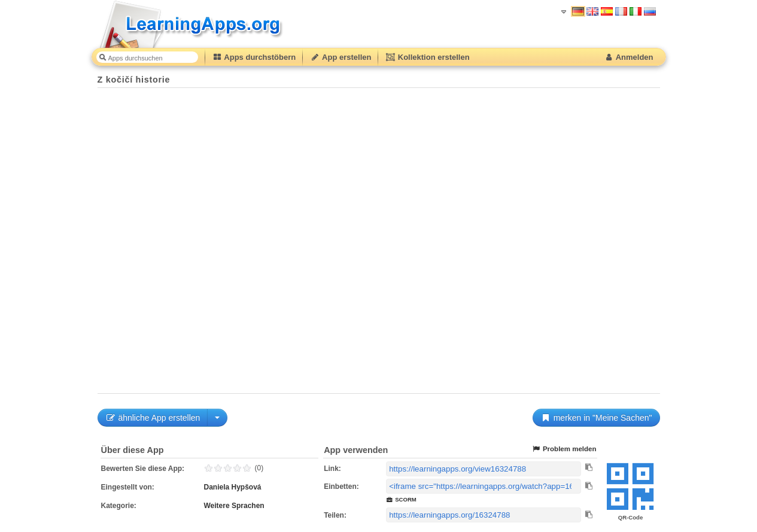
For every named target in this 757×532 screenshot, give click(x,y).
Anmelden (629, 57)
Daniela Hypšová (233, 487)
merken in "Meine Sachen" (596, 418)
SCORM (401, 499)
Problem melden (564, 449)
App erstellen (341, 57)
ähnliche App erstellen (153, 418)
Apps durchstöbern (254, 57)
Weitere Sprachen (234, 506)
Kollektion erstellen (427, 57)
